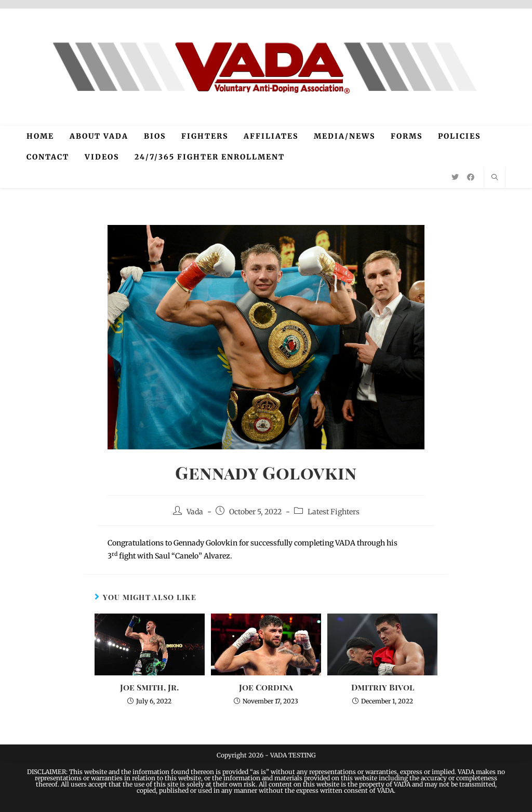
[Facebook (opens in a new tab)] (471, 177)
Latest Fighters (334, 512)
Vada (195, 512)
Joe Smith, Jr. (149, 687)
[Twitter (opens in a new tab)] (455, 177)
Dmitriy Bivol (383, 687)
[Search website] (495, 178)
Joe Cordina (266, 687)
